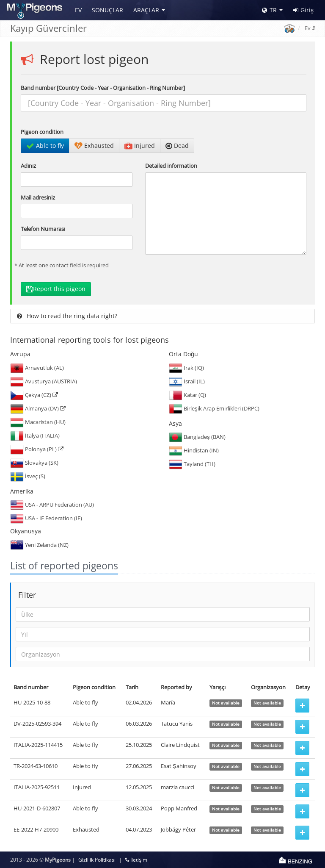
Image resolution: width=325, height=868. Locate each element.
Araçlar (146, 10)
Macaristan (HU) (38, 422)
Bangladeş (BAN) (197, 437)
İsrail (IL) (187, 381)
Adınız (28, 166)
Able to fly (45, 146)
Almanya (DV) (38, 408)
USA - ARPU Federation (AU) (52, 505)
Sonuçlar (107, 10)
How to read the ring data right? (67, 316)
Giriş (303, 10)
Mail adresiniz (38, 197)
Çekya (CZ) (34, 395)
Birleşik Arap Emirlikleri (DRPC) (214, 408)
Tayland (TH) (192, 464)
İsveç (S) (28, 476)
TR (269, 10)
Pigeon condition (42, 132)
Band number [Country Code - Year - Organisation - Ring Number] (103, 88)
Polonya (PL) (37, 449)
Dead (177, 146)
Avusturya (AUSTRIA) (44, 381)
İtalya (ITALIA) (35, 435)
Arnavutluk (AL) (37, 368)
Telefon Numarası (43, 229)
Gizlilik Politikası (97, 860)
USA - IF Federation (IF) (46, 518)
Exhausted (94, 146)
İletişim (136, 860)
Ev (78, 10)
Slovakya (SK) (34, 463)
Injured (140, 146)
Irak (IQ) (186, 368)
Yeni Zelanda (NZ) (39, 545)
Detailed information (171, 166)
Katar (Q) (187, 395)
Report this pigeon (56, 289)
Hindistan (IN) (194, 450)
